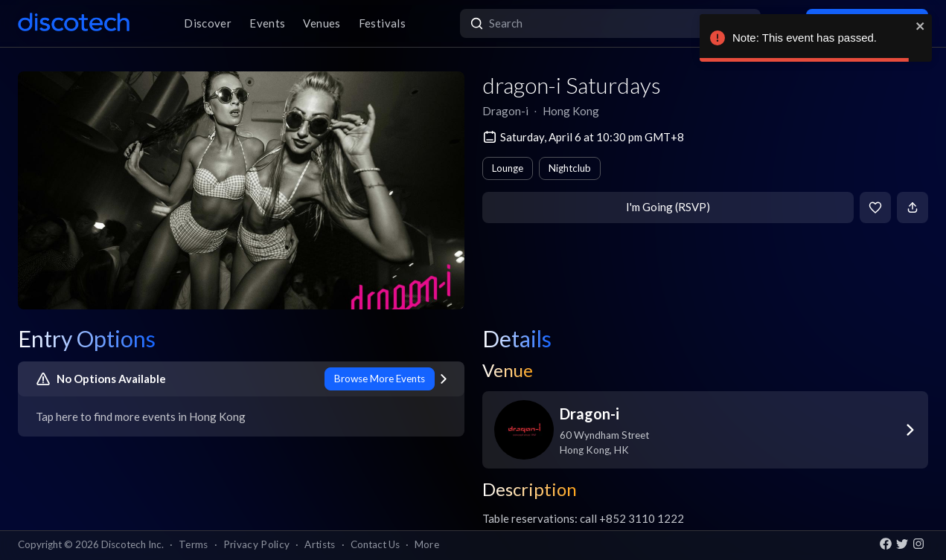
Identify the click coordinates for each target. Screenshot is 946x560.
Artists (320, 544)
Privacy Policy (257, 544)
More (427, 544)
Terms (194, 544)
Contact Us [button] (375, 544)
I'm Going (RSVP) (668, 207)
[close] (921, 26)
